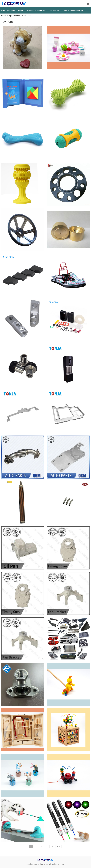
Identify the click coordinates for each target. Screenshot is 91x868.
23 (52, 846)
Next (58, 846)
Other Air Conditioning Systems (74, 10)
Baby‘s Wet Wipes (8, 10)
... (46, 846)
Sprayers (21, 10)
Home (4, 16)
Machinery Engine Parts (36, 10)
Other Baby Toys (54, 10)
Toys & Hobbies (14, 16)
